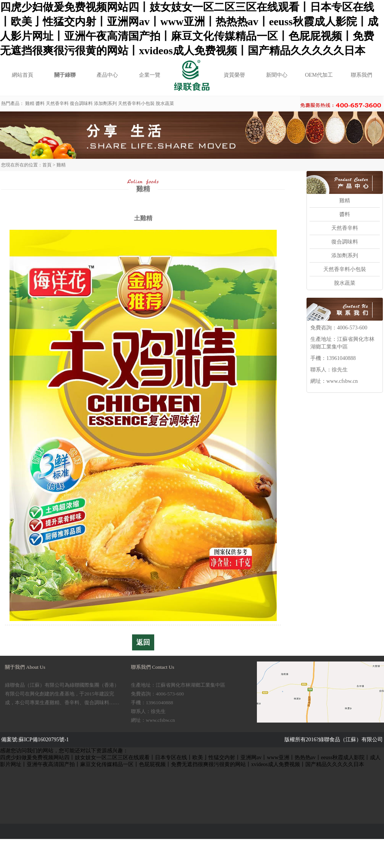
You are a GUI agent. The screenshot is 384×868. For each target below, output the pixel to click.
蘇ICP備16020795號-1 (44, 740)
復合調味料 (81, 103)
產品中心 (107, 75)
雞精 (30, 103)
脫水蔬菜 (165, 103)
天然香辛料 (57, 103)
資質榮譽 (234, 75)
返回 (143, 642)
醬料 (40, 103)
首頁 (47, 165)
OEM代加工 (319, 75)
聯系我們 (361, 75)
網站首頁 (23, 75)
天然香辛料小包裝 (136, 103)
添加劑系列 (105, 103)
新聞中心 (277, 75)
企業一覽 (150, 75)
